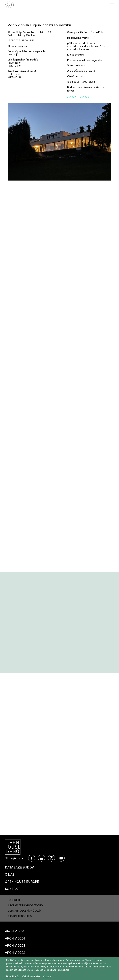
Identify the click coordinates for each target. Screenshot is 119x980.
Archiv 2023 (15, 946)
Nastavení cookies (20, 916)
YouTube (61, 858)
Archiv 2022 (15, 953)
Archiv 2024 (15, 938)
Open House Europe (22, 882)
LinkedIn (42, 858)
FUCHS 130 (14, 900)
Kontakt (12, 889)
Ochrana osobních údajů (24, 911)
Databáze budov (19, 867)
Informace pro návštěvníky (26, 905)
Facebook (32, 858)
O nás (10, 875)
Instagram (51, 858)
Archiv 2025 (15, 931)
